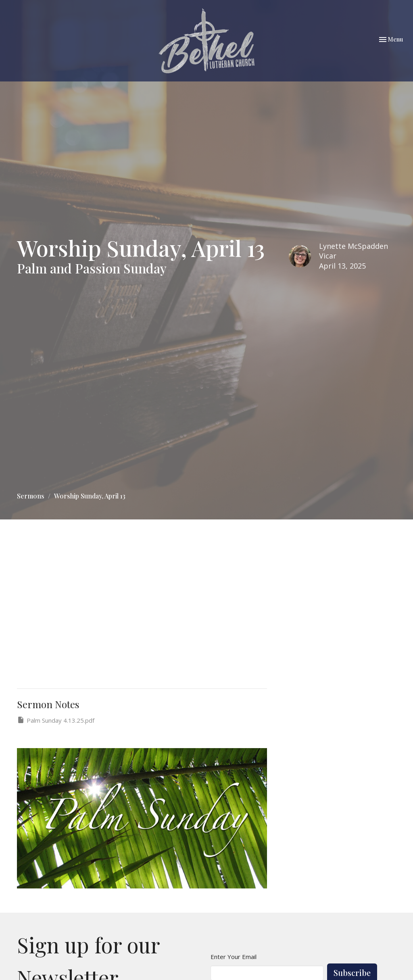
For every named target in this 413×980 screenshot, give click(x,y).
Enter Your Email (234, 957)
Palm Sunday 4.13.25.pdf (56, 720)
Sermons (31, 496)
